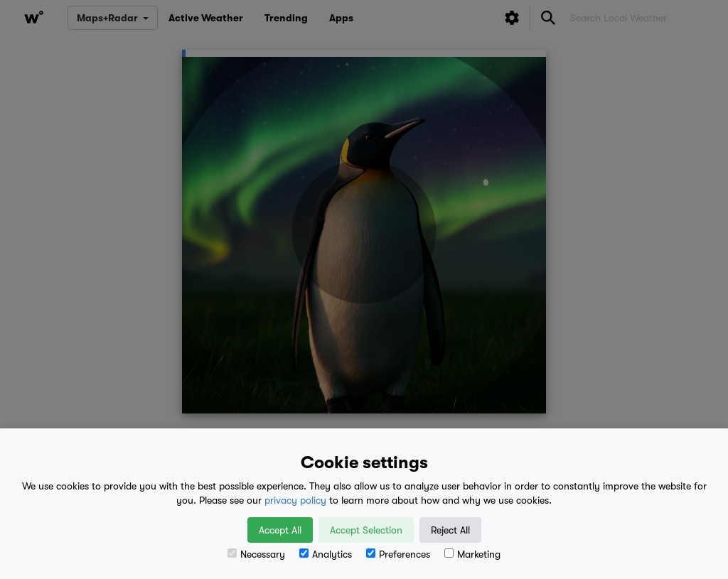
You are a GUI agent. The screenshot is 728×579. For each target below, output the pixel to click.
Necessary (256, 554)
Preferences (398, 554)
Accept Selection (366, 530)
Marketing (472, 554)
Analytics (326, 554)
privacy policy (295, 500)
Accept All (280, 530)
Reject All (450, 530)
